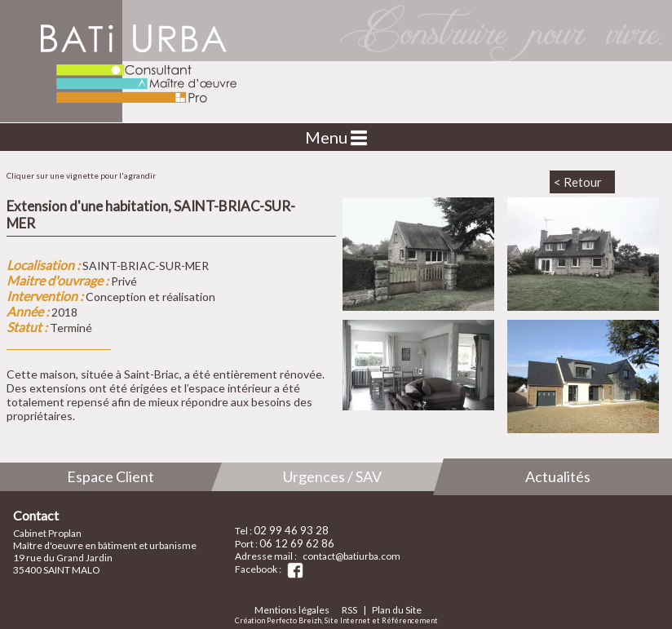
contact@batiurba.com (351, 556)
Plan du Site (397, 610)
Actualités (558, 476)
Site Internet (347, 620)
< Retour (578, 182)
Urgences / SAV (332, 476)
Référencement (410, 620)
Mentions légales (292, 610)
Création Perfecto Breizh (278, 620)
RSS (349, 610)
